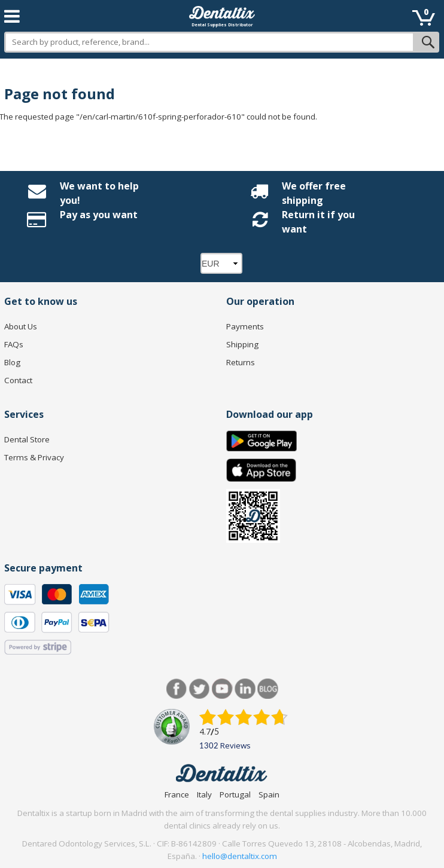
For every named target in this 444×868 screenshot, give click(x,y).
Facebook (177, 689)
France (177, 794)
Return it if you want (318, 222)
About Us (21, 326)
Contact (18, 380)
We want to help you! (99, 193)
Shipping (242, 344)
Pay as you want (99, 215)
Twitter (200, 689)
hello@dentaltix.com (240, 856)
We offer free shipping (314, 193)
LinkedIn (245, 689)
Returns (241, 362)
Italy (204, 794)
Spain (269, 794)
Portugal (235, 794)
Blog (12, 362)
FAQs (14, 344)
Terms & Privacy (34, 457)
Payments (245, 326)
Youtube (222, 689)
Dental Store (27, 439)
